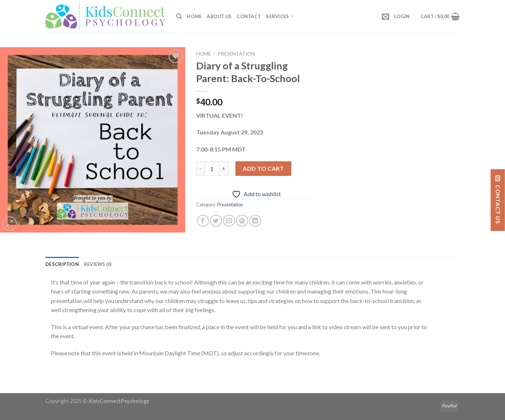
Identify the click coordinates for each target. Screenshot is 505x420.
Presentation (236, 54)
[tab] (62, 264)
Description (62, 264)
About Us (219, 16)
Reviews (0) (98, 264)
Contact (249, 16)
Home (194, 16)
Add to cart (263, 168)
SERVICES (280, 16)
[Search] (179, 16)
